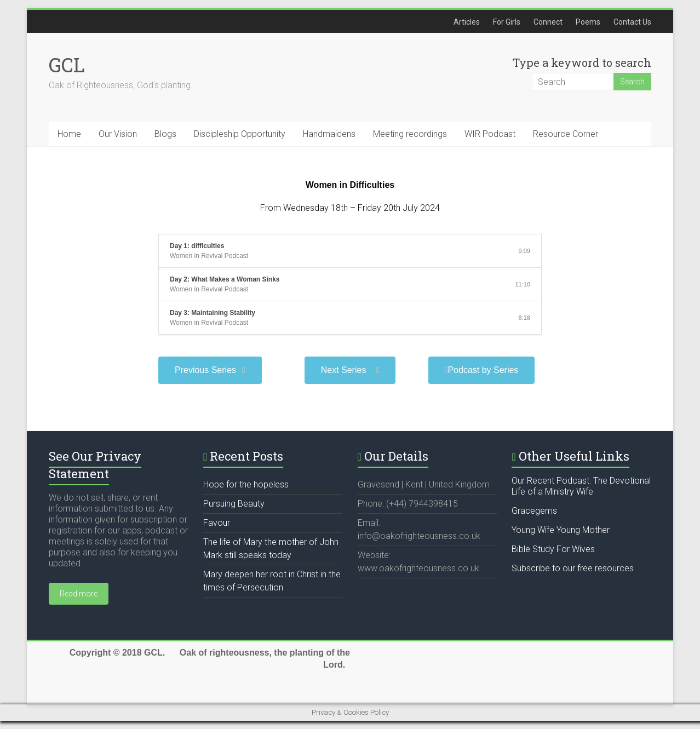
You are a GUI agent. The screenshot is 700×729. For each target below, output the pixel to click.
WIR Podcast (490, 134)
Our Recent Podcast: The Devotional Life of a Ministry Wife (581, 486)
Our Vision (118, 134)
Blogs (165, 134)
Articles (467, 22)
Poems (588, 22)
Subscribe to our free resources (573, 568)
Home (69, 134)
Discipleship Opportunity (240, 134)
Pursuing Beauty (234, 504)
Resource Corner (566, 134)
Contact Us (632, 22)
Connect (548, 22)
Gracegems (534, 511)
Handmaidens (329, 134)
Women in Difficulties (350, 185)
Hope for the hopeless (246, 484)
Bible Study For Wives (553, 549)
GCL (67, 65)
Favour (217, 523)
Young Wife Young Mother (561, 530)
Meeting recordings (410, 134)
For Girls (507, 22)
